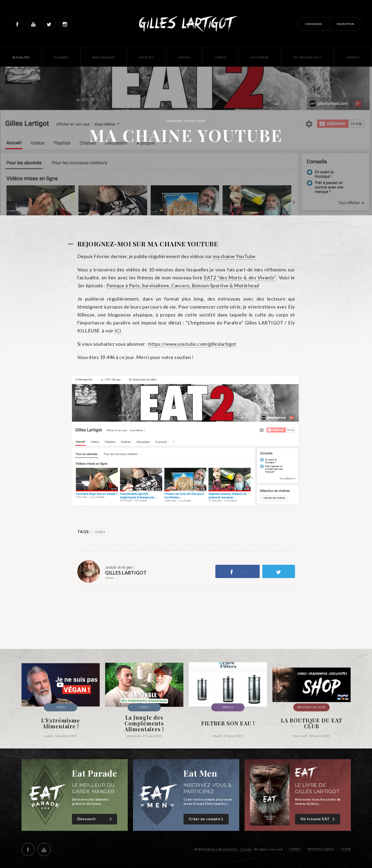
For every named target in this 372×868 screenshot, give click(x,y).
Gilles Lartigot (186, 24)
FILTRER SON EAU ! (228, 723)
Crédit (346, 849)
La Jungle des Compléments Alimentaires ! (144, 723)
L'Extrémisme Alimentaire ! (61, 723)
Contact (295, 849)
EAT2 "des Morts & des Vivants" (240, 277)
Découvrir (95, 819)
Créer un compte (207, 819)
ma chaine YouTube (234, 256)
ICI (118, 331)
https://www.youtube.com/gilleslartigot (192, 344)
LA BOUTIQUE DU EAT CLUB (312, 723)
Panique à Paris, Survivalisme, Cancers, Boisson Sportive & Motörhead (183, 285)
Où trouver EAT (318, 819)
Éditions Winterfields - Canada (228, 849)
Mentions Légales (321, 849)
